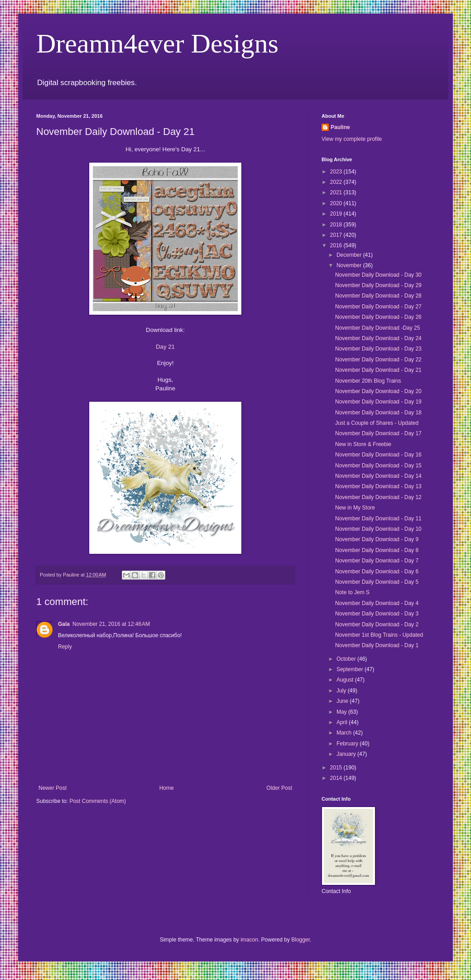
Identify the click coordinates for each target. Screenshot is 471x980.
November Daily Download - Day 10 (378, 529)
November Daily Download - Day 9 (377, 539)
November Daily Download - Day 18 (378, 413)
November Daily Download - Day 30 (378, 275)
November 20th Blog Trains (368, 381)
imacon (249, 940)
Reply (65, 647)
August (346, 680)
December (350, 255)
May (342, 712)
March (345, 733)
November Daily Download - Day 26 (378, 317)
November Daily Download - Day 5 (377, 582)
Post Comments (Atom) (98, 801)
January (347, 754)
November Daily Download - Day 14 (378, 476)
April (343, 722)
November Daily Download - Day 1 (377, 645)
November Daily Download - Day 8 (377, 550)
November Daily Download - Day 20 (378, 391)
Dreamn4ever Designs (157, 43)
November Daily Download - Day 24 (378, 338)
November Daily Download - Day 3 (377, 614)
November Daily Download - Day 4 (377, 603)
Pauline (340, 127)
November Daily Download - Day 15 (378, 466)
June (343, 701)
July (342, 691)
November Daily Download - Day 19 (378, 402)
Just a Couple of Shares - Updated (377, 423)
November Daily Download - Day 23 (378, 349)
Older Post (279, 788)
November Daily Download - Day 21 (378, 370)
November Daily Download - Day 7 (377, 561)
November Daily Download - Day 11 (378, 519)
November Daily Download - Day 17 (378, 433)
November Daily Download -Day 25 (377, 328)
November (350, 265)
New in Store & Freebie (363, 444)
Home (167, 788)
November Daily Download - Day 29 (378, 285)
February (348, 744)
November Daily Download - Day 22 (378, 360)
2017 (337, 235)
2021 (337, 192)
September (351, 669)
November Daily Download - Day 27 (378, 307)
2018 (337, 225)
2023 (337, 172)
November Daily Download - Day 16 (378, 455)
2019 (337, 214)
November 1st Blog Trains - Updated (379, 635)
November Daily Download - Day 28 (378, 296)
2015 (337, 768)
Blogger (300, 940)
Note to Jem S (352, 592)
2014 (337, 778)
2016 (337, 245)
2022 (337, 182)
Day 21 (165, 347)
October (347, 659)
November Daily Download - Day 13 (378, 486)
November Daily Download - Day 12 (378, 497)
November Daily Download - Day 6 (377, 572)
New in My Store (355, 508)
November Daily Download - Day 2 (377, 625)
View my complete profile (352, 139)
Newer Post (53, 788)
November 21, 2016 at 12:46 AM (111, 624)
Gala (64, 624)
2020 (337, 203)
